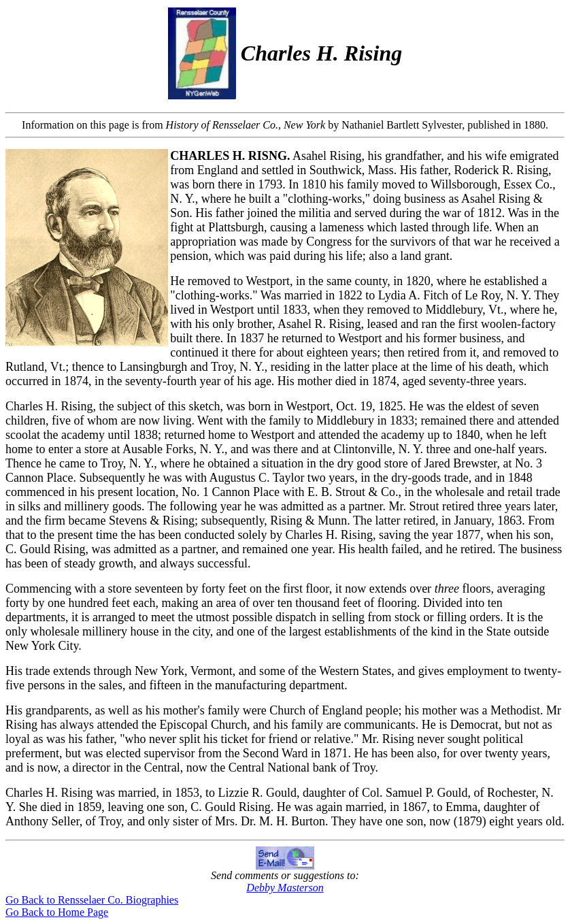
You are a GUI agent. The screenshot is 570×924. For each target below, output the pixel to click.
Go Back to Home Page (57, 912)
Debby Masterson (285, 888)
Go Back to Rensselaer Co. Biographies (92, 900)
